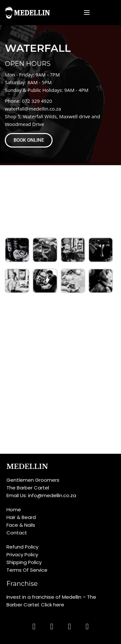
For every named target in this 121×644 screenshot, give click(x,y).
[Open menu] (88, 13)
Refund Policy (22, 547)
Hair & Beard (21, 517)
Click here (53, 605)
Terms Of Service (27, 570)
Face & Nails (21, 525)
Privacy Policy (22, 555)
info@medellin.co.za (52, 495)
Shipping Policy (24, 562)
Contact (17, 533)
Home (14, 510)
